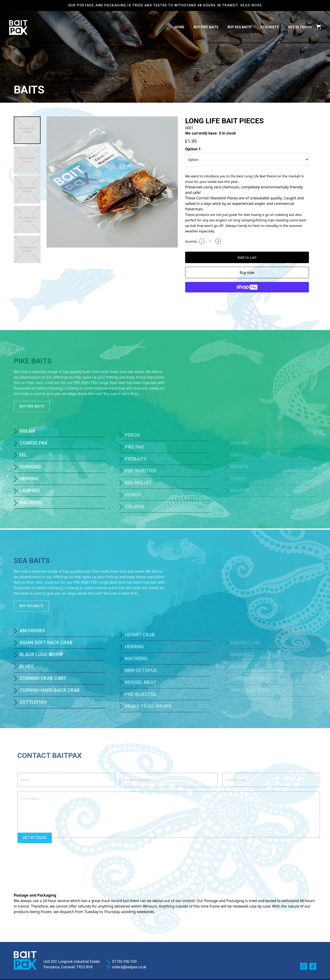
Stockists (270, 27)
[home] (18, 27)
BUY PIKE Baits (206, 27)
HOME (180, 27)
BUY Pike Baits (32, 419)
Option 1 (193, 149)
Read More (251, 5)
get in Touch (300, 27)
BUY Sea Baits (239, 27)
